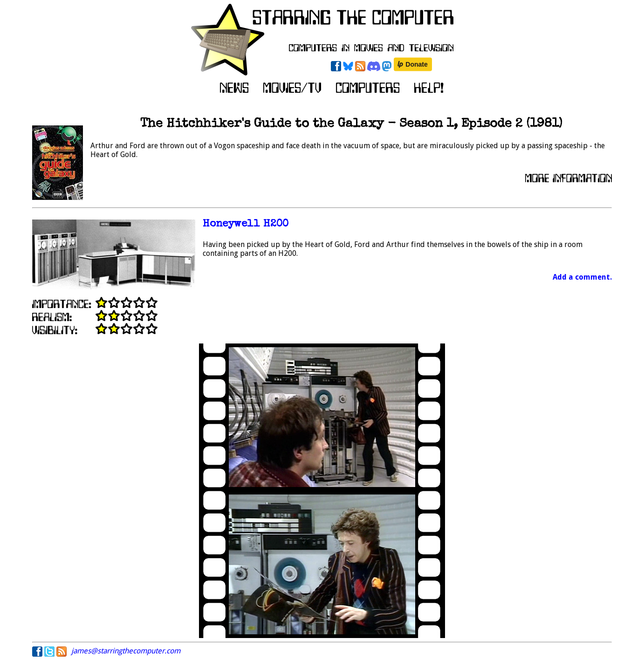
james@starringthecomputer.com (126, 651)
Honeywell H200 (246, 224)
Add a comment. (582, 277)
